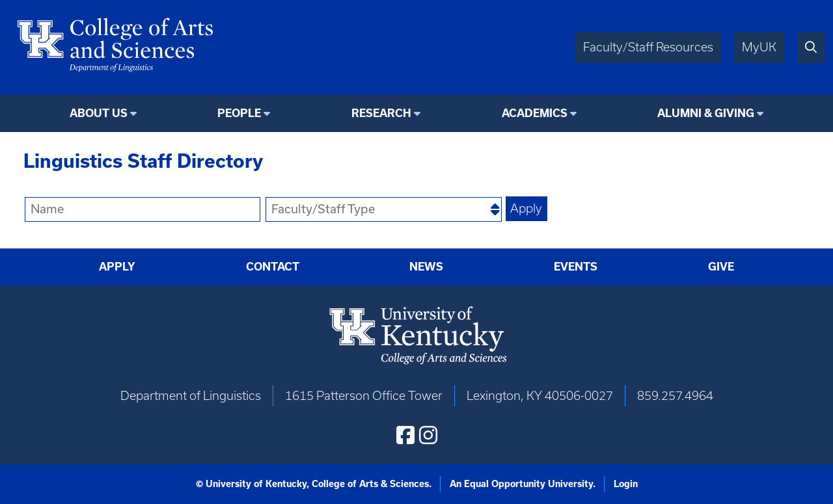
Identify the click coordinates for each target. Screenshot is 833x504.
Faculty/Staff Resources (648, 47)
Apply (117, 267)
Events (576, 267)
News (426, 267)
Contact (273, 267)
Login (626, 484)
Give (721, 267)
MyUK (759, 47)
